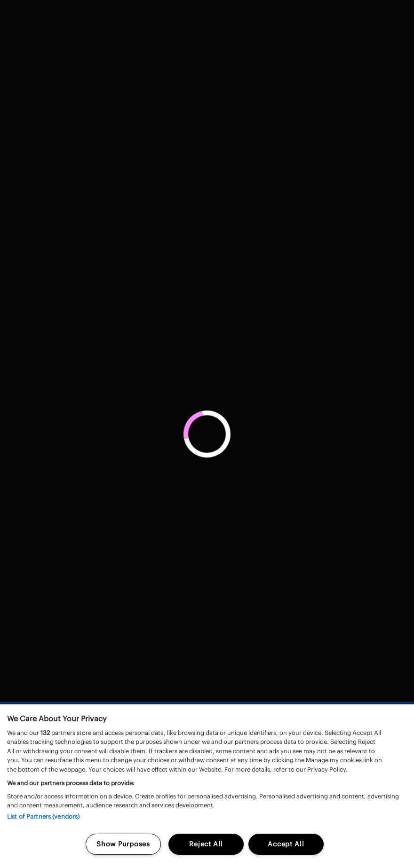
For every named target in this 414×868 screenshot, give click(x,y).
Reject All (206, 844)
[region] (207, 786)
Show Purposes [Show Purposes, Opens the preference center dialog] (123, 844)
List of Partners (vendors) (43, 817)
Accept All (286, 844)
